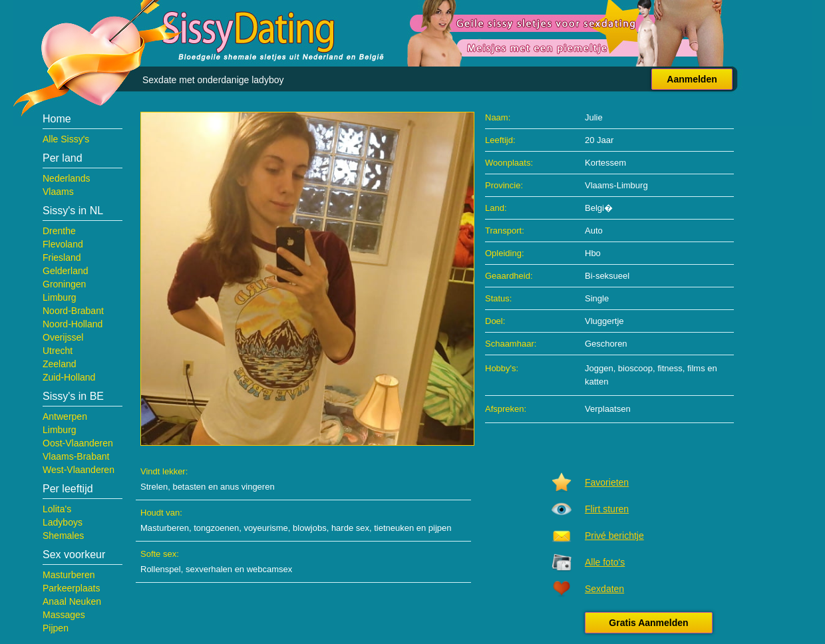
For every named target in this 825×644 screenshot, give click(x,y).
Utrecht (58, 351)
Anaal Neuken (72, 601)
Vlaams (58, 192)
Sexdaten (604, 589)
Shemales (63, 536)
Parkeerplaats (71, 588)
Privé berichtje (614, 536)
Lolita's (57, 509)
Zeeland (60, 364)
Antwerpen (65, 416)
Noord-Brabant (73, 311)
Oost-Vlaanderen (78, 443)
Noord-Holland (73, 324)
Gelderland (66, 271)
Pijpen (56, 628)
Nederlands (67, 178)
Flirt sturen (607, 509)
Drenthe (59, 231)
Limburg (60, 297)
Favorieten (607, 482)
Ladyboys (63, 522)
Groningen (64, 284)
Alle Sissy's (66, 139)
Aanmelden (692, 79)
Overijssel (63, 337)
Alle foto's (605, 562)
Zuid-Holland (69, 377)
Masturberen (69, 575)
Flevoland (63, 244)
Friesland (62, 257)
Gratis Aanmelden (648, 623)
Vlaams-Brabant (76, 456)
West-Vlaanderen (79, 470)
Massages (64, 615)
